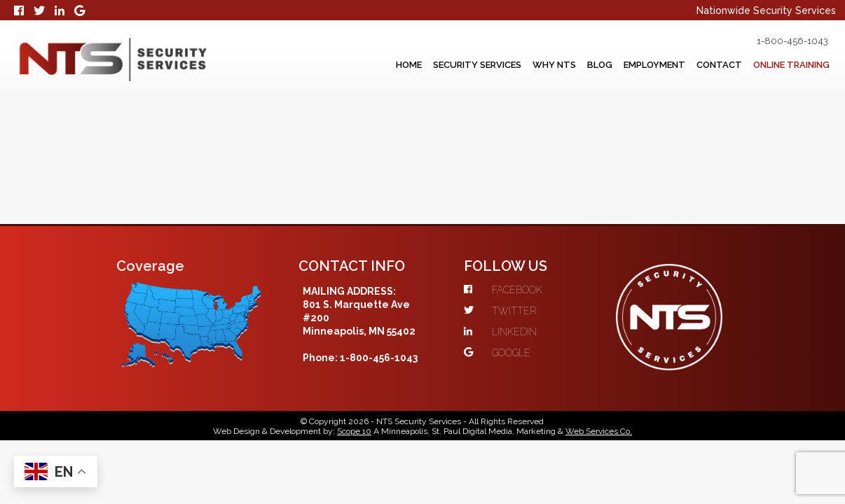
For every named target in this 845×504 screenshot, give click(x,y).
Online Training (791, 65)
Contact (706, 65)
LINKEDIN (628, 236)
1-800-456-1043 (780, 41)
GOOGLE (625, 257)
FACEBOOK (631, 194)
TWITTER (628, 215)
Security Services (423, 65)
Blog (565, 65)
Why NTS (511, 65)
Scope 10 (354, 452)
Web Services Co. (599, 452)
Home (344, 65)
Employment (630, 65)
